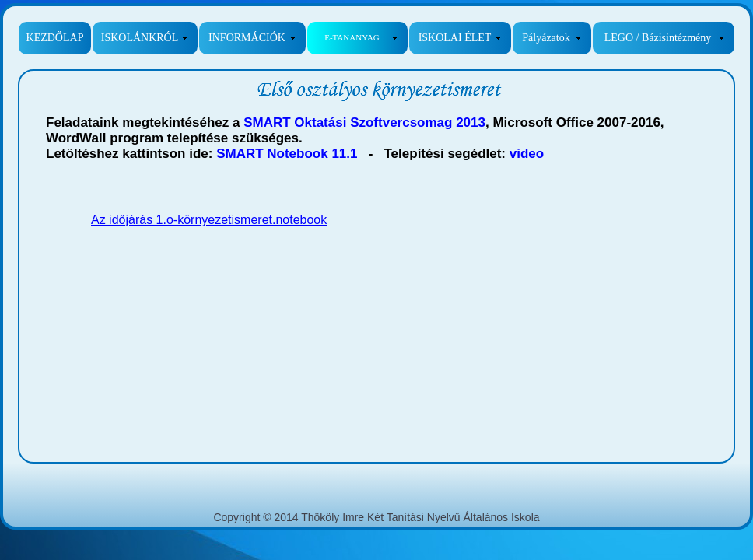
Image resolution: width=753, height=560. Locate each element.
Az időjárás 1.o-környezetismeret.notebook (209, 220)
